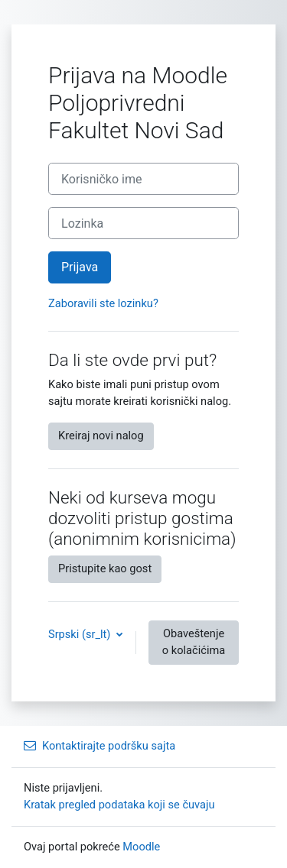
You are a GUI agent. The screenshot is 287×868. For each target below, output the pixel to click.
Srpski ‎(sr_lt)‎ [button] (81, 634)
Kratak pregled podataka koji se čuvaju (119, 805)
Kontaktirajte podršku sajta (99, 746)
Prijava (80, 267)
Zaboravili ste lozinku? (103, 303)
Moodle (141, 847)
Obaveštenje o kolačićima (194, 642)
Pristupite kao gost (105, 568)
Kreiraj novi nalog (101, 436)
